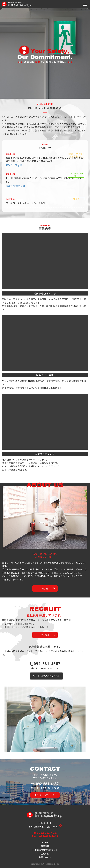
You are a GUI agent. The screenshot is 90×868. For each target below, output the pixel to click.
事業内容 (45, 846)
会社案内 (45, 853)
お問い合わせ (45, 857)
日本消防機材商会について (45, 850)
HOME (45, 842)
